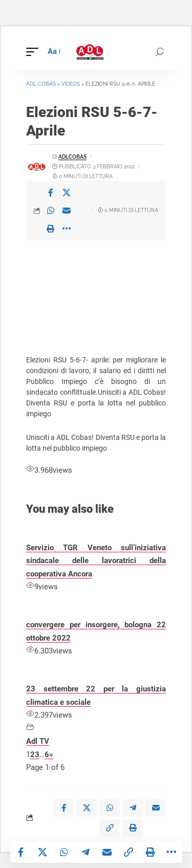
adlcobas (72, 157)
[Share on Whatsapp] (51, 210)
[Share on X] (67, 192)
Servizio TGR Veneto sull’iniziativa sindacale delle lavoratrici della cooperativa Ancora (96, 561)
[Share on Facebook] (51, 192)
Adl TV (38, 741)
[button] (35, 52)
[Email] (67, 210)
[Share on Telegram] (86, 852)
